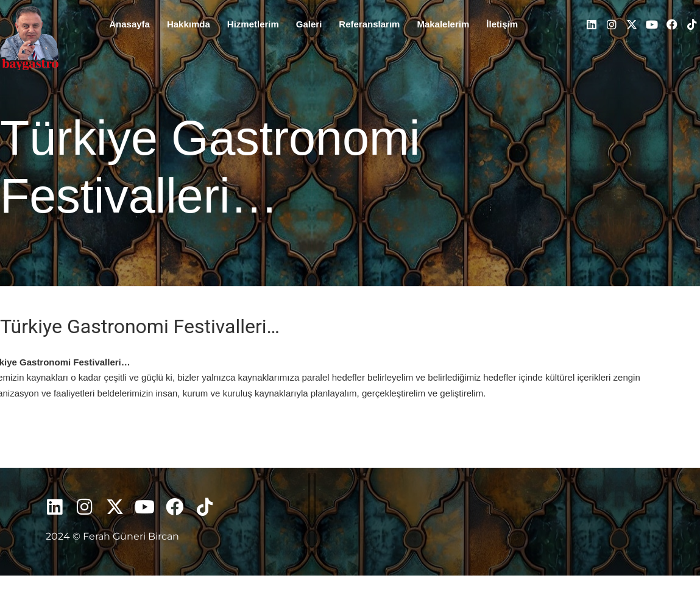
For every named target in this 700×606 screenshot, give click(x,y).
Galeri (309, 24)
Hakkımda (189, 24)
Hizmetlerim (253, 24)
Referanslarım (369, 24)
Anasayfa (129, 24)
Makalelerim (443, 24)
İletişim (502, 24)
